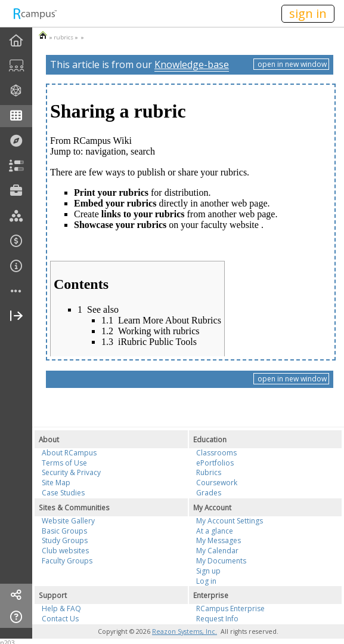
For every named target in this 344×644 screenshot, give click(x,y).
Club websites (65, 551)
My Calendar (217, 551)
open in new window (291, 64)
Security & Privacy (71, 472)
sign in (308, 13)
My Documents (221, 561)
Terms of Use (64, 463)
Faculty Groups (67, 561)
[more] (16, 292)
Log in (206, 581)
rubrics (63, 37)
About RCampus (69, 453)
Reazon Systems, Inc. (185, 631)
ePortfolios (215, 463)
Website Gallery (68, 521)
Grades (209, 493)
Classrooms (216, 453)
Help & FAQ (61, 608)
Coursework (217, 483)
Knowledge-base (192, 64)
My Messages (219, 540)
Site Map (56, 483)
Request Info (217, 619)
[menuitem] (16, 41)
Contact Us (60, 619)
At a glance (215, 531)
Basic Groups (64, 531)
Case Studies (63, 493)
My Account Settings (230, 521)
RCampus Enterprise (230, 608)
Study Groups (65, 540)
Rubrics (209, 472)
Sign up (208, 571)
